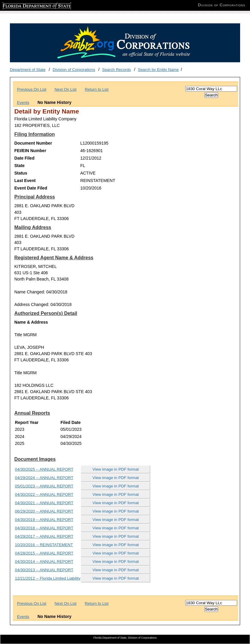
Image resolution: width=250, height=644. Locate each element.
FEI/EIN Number (30, 151)
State (19, 166)
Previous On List (32, 89)
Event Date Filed (31, 188)
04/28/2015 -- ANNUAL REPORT (44, 553)
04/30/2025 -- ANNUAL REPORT (44, 469)
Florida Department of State (27, 5)
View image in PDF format (116, 469)
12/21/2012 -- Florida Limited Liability (48, 578)
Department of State (28, 70)
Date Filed (24, 158)
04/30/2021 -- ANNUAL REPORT (44, 503)
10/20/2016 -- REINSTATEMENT (44, 545)
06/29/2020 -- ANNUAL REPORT (44, 511)
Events (23, 103)
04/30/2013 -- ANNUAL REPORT (44, 570)
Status (21, 173)
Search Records (117, 70)
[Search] (211, 89)
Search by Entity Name (158, 70)
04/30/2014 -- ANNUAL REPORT (44, 562)
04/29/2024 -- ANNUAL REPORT (44, 478)
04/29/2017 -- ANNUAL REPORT (44, 536)
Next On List (65, 89)
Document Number (33, 143)
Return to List (97, 89)
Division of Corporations (74, 70)
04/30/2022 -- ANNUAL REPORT (44, 494)
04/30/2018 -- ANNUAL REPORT (44, 528)
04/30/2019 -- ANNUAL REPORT (44, 520)
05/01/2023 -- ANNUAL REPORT (44, 486)
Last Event (25, 181)
